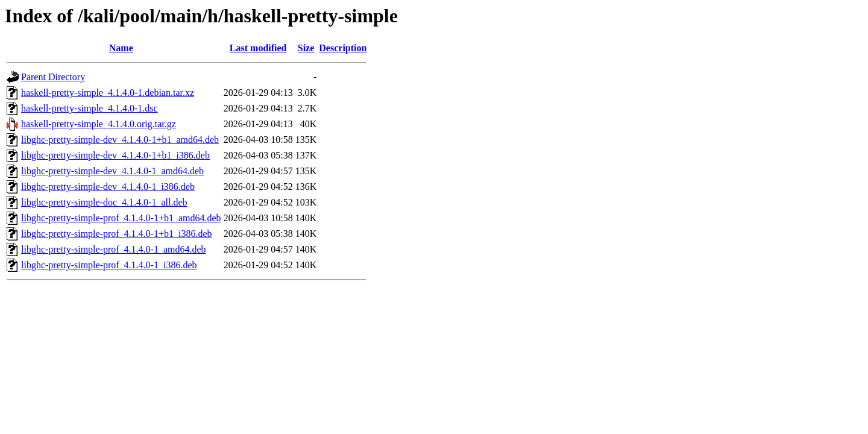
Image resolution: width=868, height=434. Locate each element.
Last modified (258, 48)
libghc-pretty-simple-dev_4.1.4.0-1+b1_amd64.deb (120, 140)
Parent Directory (53, 77)
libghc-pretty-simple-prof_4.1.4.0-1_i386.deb (109, 265)
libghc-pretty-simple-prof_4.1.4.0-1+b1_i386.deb (117, 234)
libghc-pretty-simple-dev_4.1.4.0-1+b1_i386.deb (115, 155)
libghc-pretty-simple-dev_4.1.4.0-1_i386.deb (108, 187)
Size (306, 48)
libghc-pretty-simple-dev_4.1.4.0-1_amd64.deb (112, 171)
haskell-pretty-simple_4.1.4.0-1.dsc (90, 108)
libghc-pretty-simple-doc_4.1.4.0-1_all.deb (104, 202)
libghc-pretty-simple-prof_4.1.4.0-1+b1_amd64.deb (121, 218)
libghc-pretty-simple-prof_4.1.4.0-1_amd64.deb (114, 249)
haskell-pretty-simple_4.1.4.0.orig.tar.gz (99, 124)
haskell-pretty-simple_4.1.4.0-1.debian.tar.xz (108, 93)
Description (343, 48)
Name (121, 48)
